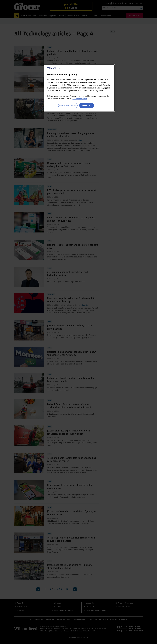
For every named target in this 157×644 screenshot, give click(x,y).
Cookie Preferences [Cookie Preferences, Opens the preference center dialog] (68, 105)
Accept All (87, 105)
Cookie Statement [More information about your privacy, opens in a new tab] (80, 99)
